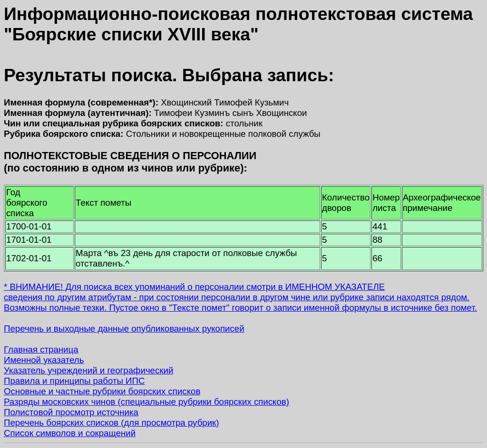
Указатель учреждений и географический (88, 370)
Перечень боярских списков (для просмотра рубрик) (112, 423)
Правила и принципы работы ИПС (74, 381)
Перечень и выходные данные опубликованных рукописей (124, 329)
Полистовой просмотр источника (71, 412)
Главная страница (41, 349)
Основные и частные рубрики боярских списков (102, 391)
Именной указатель (44, 360)
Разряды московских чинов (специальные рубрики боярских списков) (146, 402)
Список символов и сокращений (70, 433)
